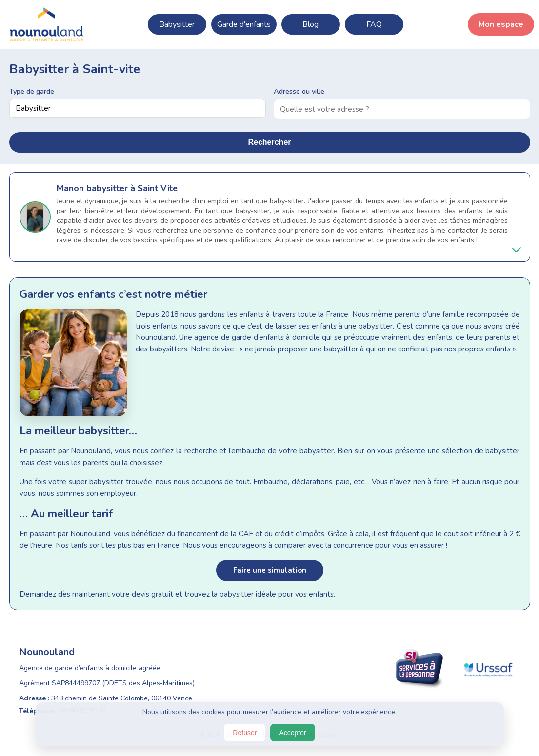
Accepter (292, 733)
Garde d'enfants (244, 24)
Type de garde (32, 91)
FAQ (374, 24)
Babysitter (177, 24)
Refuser (245, 733)
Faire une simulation (270, 570)
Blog (310, 24)
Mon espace (501, 24)
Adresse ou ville (299, 91)
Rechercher (269, 142)
